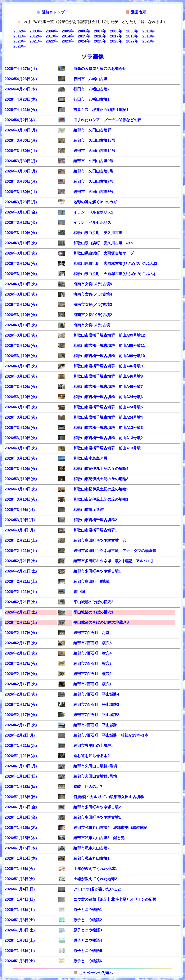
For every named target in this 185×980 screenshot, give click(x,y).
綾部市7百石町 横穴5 (92, 643)
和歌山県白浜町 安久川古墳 (100, 233)
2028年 (148, 41)
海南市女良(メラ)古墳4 (93, 294)
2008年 (116, 31)
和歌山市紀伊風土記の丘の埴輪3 (101, 479)
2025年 (100, 41)
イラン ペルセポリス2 (93, 212)
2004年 (52, 31)
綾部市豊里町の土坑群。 (94, 746)
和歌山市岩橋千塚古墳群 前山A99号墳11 (109, 346)
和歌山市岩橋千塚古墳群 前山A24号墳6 (108, 397)
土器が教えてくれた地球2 (95, 879)
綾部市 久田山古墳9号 (93, 161)
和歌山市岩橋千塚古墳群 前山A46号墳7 (108, 387)
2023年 (68, 41)
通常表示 (136, 12)
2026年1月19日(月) (21, 766)
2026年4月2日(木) (20, 120)
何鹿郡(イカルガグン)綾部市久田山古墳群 (109, 797)
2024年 (84, 41)
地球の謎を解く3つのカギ (95, 202)
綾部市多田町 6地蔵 (91, 581)
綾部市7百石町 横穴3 (92, 664)
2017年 (116, 36)
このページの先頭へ (93, 973)
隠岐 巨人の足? (88, 787)
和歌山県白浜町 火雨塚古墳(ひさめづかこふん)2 (115, 264)
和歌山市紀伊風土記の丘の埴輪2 (101, 489)
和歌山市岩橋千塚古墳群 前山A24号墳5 (108, 407)
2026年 (116, 41)
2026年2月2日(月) (20, 735)
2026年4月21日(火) (21, 110)
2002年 (19, 31)
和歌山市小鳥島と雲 (90, 458)
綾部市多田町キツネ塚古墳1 (97, 571)
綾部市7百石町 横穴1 (92, 684)
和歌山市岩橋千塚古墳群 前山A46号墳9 (108, 366)
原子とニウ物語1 (88, 910)
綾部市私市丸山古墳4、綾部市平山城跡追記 (110, 828)
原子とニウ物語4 (88, 940)
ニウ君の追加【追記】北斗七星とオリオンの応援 (115, 899)
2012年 (36, 36)
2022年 (52, 41)
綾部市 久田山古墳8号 (93, 171)
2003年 (36, 31)
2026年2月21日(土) (21, 540)
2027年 (132, 41)
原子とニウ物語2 (88, 920)
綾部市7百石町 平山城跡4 (96, 694)
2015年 (84, 36)
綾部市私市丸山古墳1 (91, 858)
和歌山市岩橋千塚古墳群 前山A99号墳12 (109, 335)
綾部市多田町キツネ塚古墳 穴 (100, 540)
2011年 (19, 36)
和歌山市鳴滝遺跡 (89, 510)
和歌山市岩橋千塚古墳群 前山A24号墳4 (108, 417)
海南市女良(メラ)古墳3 (93, 305)
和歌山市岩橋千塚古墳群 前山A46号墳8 (108, 376)
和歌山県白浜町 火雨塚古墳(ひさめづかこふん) (114, 274)
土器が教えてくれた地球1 (95, 869)
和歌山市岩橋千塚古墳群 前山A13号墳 (107, 448)
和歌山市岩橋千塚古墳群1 (95, 530)
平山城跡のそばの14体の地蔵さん (102, 622)
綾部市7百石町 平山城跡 (95, 725)
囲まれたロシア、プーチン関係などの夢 (107, 120)
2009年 (132, 31)
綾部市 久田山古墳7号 (93, 181)
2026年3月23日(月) (21, 202)
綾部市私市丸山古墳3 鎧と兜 (99, 838)
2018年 (132, 36)
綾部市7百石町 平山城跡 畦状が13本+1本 (111, 735)
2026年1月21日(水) (21, 746)
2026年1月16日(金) (21, 807)
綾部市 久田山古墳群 (92, 130)
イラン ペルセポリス (92, 222)
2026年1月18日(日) (21, 776)
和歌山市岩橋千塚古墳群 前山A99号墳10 (109, 356)
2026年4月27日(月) (21, 69)
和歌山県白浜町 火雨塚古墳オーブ (104, 253)
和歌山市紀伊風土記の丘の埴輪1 (101, 499)
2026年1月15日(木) (21, 828)
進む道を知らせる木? (92, 756)
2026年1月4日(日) (20, 889)
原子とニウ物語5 (88, 951)
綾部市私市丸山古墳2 (91, 848)
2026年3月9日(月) (20, 510)
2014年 (68, 36)
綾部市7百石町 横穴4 (92, 653)
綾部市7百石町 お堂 (91, 633)
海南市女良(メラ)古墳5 (93, 284)
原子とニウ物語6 (88, 961)
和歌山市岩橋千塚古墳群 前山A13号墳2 (108, 438)
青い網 (79, 592)
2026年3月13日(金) (21, 212)
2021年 (36, 41)
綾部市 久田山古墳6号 (93, 192)
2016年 (100, 36)
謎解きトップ (51, 12)
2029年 (19, 46)
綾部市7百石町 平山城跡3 (96, 705)
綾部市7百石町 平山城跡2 (96, 715)
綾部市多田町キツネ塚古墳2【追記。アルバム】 (114, 561)
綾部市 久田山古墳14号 (94, 151)
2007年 (100, 31)
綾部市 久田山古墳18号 (94, 140)
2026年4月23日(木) (21, 79)
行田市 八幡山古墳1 (91, 99)
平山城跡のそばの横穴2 (93, 602)
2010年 (148, 31)
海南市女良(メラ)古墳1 (93, 325)
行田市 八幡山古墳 (90, 79)
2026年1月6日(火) (20, 869)
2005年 (68, 31)
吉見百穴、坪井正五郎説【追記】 (102, 110)
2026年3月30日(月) (21, 130)
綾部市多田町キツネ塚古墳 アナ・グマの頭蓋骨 (115, 551)
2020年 (19, 41)
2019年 (148, 36)
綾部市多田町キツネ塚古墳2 (97, 807)
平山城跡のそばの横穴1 (93, 612)
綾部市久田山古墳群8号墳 (95, 776)
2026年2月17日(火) (21, 633)
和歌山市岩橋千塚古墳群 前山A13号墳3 (108, 428)
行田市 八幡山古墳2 (91, 89)
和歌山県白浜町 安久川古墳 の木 (104, 243)
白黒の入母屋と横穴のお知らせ (100, 69)
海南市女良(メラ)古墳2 (93, 315)
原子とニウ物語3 (88, 930)
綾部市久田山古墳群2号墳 (95, 766)
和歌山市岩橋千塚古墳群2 (95, 520)
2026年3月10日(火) (21, 233)
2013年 (52, 36)
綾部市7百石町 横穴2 (92, 674)
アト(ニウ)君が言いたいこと (97, 889)
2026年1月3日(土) (20, 910)
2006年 (84, 31)
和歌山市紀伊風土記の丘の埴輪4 (101, 469)
